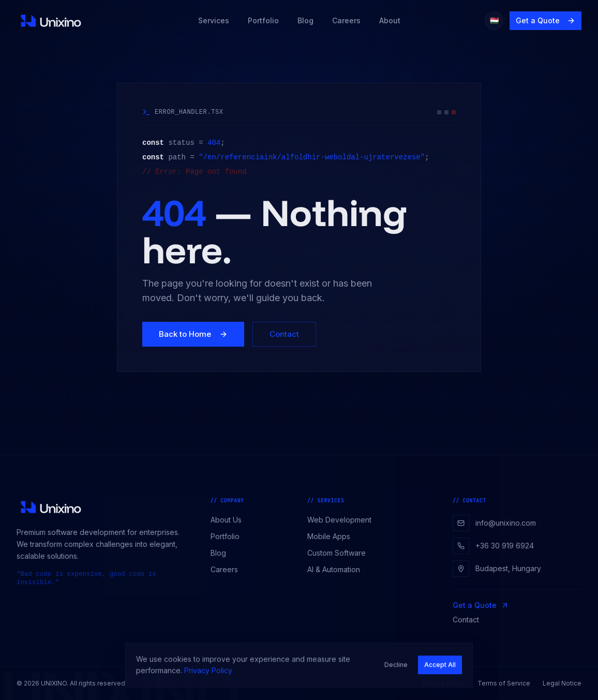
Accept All (440, 669)
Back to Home (193, 334)
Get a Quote (545, 20)
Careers (346, 20)
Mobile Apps (332, 536)
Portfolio (263, 20)
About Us (230, 520)
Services (214, 20)
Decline (396, 669)
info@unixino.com (494, 523)
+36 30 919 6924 (493, 546)
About (390, 20)
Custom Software (340, 553)
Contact (284, 334)
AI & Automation (337, 569)
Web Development (343, 520)
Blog (305, 20)
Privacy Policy (208, 674)
